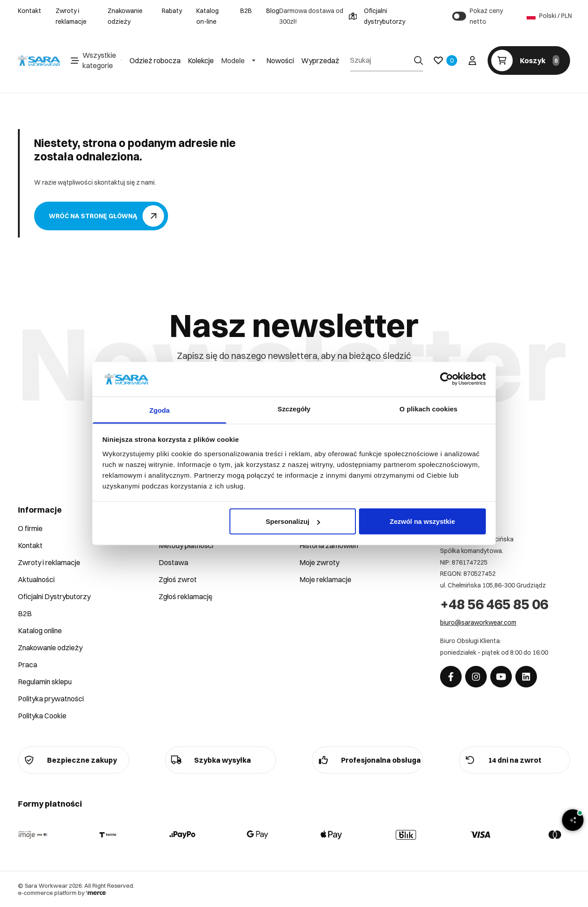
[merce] (96, 893)
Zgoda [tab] (160, 410)
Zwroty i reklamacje (71, 16)
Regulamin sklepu (45, 682)
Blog (273, 11)
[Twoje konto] (472, 60)
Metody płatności (186, 545)
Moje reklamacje (325, 579)
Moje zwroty (319, 562)
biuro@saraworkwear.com (478, 622)
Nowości (280, 60)
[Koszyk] (529, 60)
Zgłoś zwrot (178, 579)
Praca (28, 665)
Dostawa (173, 562)
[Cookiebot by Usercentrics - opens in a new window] (447, 379)
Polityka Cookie (42, 716)
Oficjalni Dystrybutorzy (54, 596)
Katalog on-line (208, 16)
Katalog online (40, 631)
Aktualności (36, 579)
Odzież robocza (155, 60)
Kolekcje (201, 60)
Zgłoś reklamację (186, 596)
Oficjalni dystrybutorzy (377, 16)
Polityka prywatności (51, 699)
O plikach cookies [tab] (428, 408)
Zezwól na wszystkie (422, 521)
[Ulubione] (445, 60)
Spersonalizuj (293, 521)
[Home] (39, 61)
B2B (246, 11)
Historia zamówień (329, 545)
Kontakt (30, 11)
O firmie (30, 528)
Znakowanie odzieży (125, 16)
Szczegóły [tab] (294, 408)
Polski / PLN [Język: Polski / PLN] (548, 16)
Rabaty (172, 11)
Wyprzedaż (320, 60)
